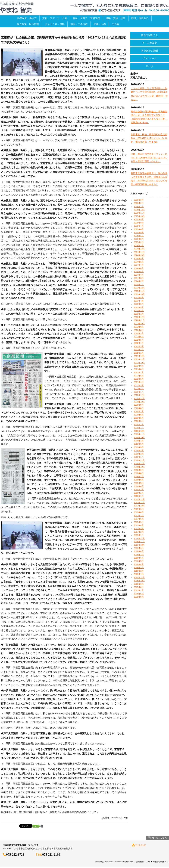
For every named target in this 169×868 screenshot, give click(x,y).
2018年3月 (139, 489)
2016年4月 (139, 564)
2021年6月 (139, 376)
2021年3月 (139, 385)
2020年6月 (139, 415)
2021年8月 (139, 369)
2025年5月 (139, 232)
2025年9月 (139, 219)
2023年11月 (139, 291)
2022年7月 (139, 333)
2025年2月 (139, 242)
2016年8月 (139, 551)
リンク (150, 66)
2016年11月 (139, 542)
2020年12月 (139, 395)
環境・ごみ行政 (79, 24)
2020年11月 (139, 398)
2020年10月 (139, 402)
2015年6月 (139, 594)
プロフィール (150, 58)
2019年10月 (139, 438)
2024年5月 (139, 271)
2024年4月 (139, 275)
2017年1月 (139, 535)
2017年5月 (139, 522)
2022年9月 (139, 327)
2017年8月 (139, 512)
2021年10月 (139, 363)
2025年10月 (139, 216)
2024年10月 (139, 255)
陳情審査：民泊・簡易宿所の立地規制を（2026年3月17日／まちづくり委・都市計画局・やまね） (149, 138)
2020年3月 (139, 421)
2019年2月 (139, 454)
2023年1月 (139, 314)
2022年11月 (139, 320)
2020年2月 (139, 424)
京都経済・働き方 (27, 18)
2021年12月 (139, 356)
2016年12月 (139, 538)
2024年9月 (139, 258)
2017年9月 (139, 509)
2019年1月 (139, 457)
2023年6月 (139, 304)
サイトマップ (140, 845)
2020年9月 (139, 405)
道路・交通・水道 (116, 18)
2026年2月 (139, 203)
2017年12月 (139, 499)
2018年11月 (139, 463)
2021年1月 (139, 392)
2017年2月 (139, 532)
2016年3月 (139, 568)
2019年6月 (139, 444)
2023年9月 (139, 297)
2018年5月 (139, 483)
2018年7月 (139, 477)
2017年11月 (139, 503)
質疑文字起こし (150, 35)
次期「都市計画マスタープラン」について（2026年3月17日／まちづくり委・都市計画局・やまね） (149, 158)
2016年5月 (139, 561)
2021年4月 (139, 382)
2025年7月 (139, 226)
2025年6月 (139, 229)
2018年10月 (139, 467)
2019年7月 (139, 441)
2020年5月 (139, 418)
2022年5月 (139, 340)
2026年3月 (139, 200)
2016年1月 (139, 574)
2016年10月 (139, 545)
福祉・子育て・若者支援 (86, 18)
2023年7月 (139, 301)
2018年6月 (139, 480)
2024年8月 (139, 262)
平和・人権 (100, 24)
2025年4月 (139, 236)
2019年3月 (139, 450)
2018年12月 (139, 460)
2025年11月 (139, 213)
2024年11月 (139, 252)
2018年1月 (139, 496)
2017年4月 (139, 525)
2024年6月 (139, 268)
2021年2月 (139, 389)
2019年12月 (139, 431)
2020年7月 (139, 411)
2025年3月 (139, 239)
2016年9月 (139, 548)
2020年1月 (139, 428)
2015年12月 (139, 577)
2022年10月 (139, 324)
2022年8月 (139, 330)
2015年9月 (139, 584)
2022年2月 (139, 350)
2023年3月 (139, 311)
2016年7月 (139, 555)
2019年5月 (139, 447)
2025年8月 (139, 223)
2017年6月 (139, 519)
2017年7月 (139, 516)
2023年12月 (139, 288)
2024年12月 (139, 249)
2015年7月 (139, 590)
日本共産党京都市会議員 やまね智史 (17, 8)
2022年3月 (139, 346)
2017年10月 (139, 506)
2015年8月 (139, 587)
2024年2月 (139, 281)
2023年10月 (139, 294)
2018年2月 (139, 493)
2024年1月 (139, 285)
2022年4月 (139, 343)
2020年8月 (139, 408)
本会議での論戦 (150, 51)
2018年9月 (139, 470)
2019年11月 (139, 434)
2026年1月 (139, 206)
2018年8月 (139, 473)
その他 (115, 24)
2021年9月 (139, 366)
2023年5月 (139, 307)
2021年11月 (139, 359)
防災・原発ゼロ (140, 18)
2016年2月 (139, 571)
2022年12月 (139, 317)
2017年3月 (139, 529)
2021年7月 (139, 372)
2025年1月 (139, 246)
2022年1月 (139, 353)
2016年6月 (139, 558)
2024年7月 (139, 265)
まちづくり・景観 (55, 24)
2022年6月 (139, 337)
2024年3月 (139, 278)
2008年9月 (139, 597)
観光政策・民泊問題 (28, 24)
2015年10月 (139, 581)
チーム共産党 (150, 43)
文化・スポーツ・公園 (55, 18)
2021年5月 (139, 379)
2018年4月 (139, 486)
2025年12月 (139, 210)
